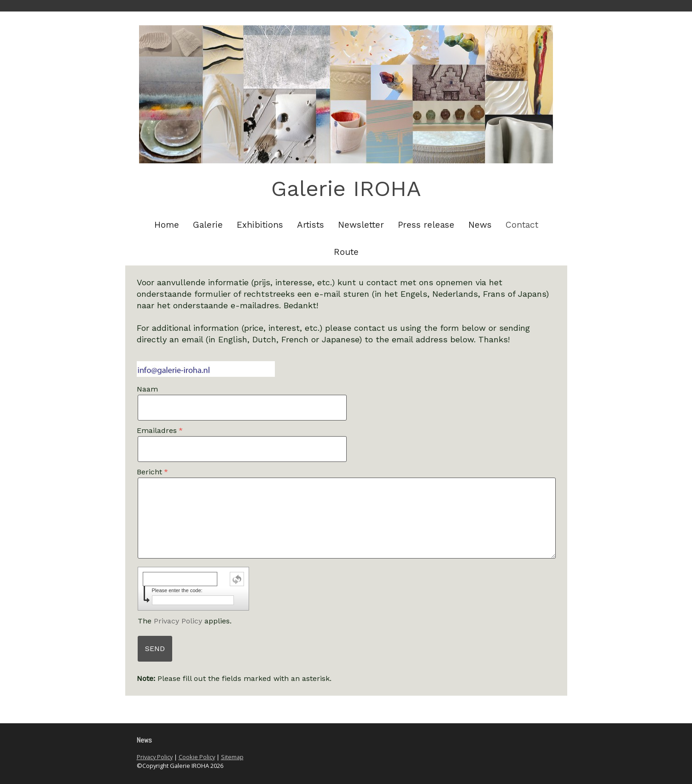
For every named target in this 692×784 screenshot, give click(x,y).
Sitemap (232, 757)
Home (167, 225)
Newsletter (361, 225)
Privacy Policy (178, 621)
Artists (311, 225)
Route (346, 252)
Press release (426, 225)
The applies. (185, 621)
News (480, 225)
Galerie (208, 225)
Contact (522, 225)
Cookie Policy (197, 757)
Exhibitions (260, 225)
